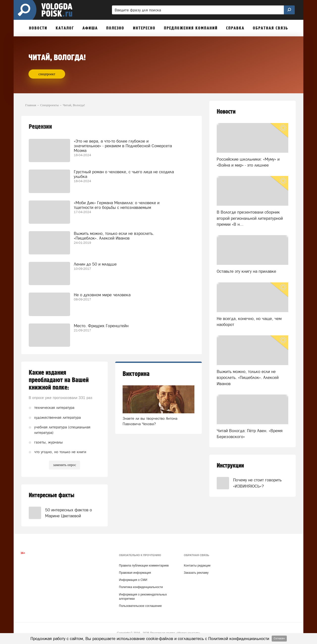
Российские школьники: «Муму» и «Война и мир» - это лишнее (248, 162)
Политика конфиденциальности (141, 587)
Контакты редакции (197, 566)
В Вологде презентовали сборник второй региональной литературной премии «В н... (250, 218)
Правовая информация (135, 573)
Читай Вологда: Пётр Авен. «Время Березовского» (250, 434)
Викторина (136, 374)
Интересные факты (52, 495)
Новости (226, 112)
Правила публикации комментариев (144, 566)
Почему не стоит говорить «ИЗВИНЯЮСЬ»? (257, 483)
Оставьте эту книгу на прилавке (246, 271)
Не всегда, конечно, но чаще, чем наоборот (249, 322)
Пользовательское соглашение (140, 606)
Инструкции (230, 466)
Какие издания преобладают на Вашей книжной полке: (59, 380)
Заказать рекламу (196, 573)
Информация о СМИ (133, 580)
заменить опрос (65, 465)
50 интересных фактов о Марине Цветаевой (68, 513)
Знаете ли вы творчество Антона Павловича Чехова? (150, 421)
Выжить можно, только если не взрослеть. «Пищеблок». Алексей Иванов (248, 378)
